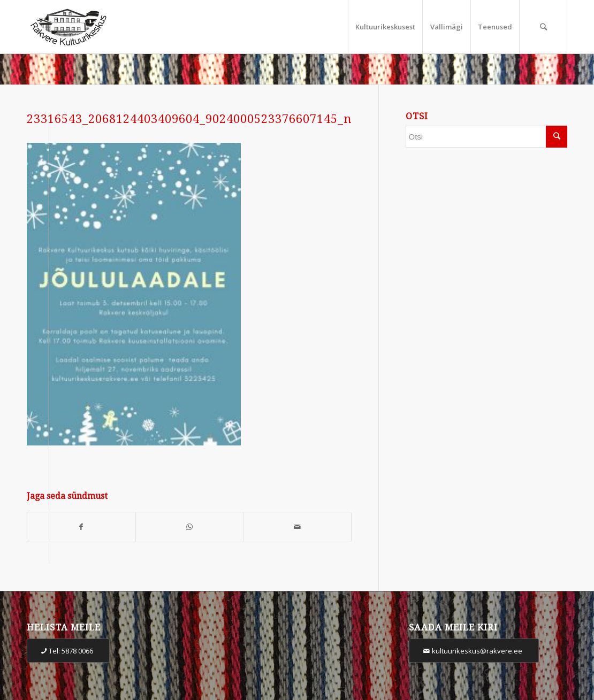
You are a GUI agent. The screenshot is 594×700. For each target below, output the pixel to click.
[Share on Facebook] (81, 527)
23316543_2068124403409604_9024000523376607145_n (189, 119)
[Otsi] (543, 27)
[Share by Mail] (297, 527)
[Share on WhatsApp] (190, 527)
